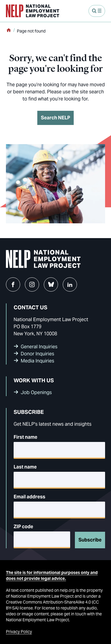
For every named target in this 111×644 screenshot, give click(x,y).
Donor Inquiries (37, 354)
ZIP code (23, 527)
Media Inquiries (37, 361)
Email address (29, 497)
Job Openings (36, 392)
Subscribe (90, 540)
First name (25, 437)
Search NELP (55, 118)
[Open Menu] (97, 11)
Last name (25, 467)
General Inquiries (39, 347)
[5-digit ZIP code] (42, 540)
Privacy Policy (19, 632)
